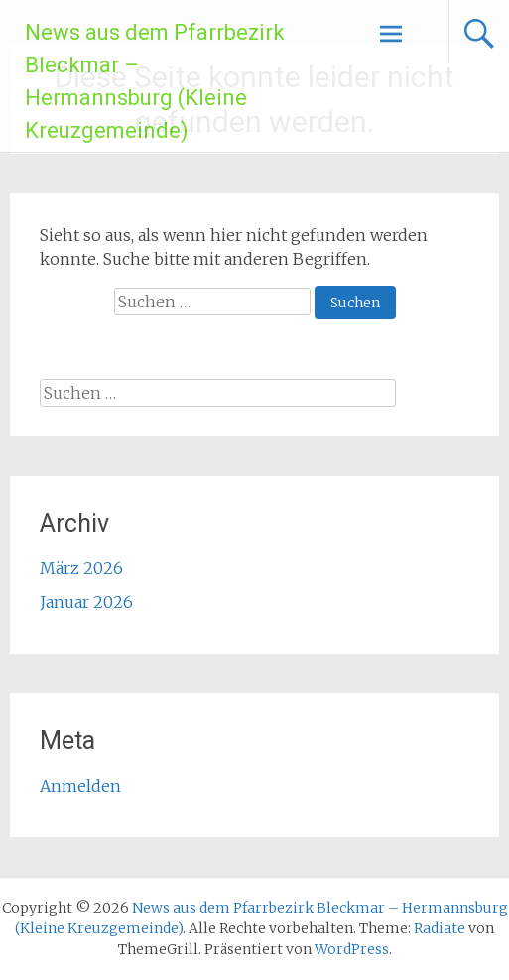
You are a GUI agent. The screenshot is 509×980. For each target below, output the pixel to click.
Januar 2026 (86, 602)
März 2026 (81, 568)
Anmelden (80, 786)
